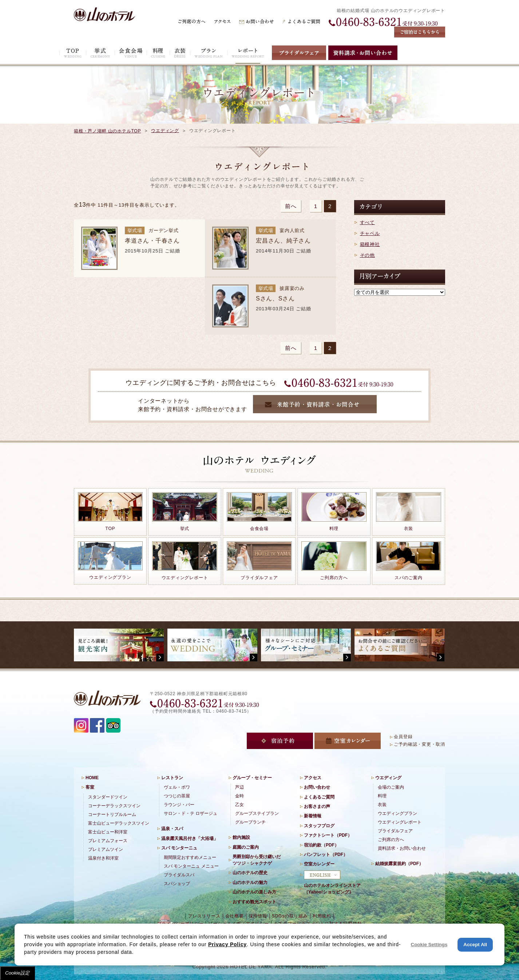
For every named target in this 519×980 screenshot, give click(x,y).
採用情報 (258, 916)
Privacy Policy (227, 944)
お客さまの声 (317, 806)
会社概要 (235, 916)
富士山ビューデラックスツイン (119, 823)
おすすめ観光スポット (254, 902)
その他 (367, 255)
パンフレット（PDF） (326, 854)
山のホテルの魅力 (250, 883)
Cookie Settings (429, 945)
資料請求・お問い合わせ (402, 848)
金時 (239, 796)
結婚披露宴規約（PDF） (399, 864)
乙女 (239, 805)
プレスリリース (204, 916)
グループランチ (250, 822)
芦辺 (239, 787)
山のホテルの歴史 (250, 873)
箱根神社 (370, 244)
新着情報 (313, 816)
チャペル (370, 233)
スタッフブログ (319, 826)
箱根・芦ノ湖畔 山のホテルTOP (107, 131)
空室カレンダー (319, 864)
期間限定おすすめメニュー (190, 857)
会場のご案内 (391, 787)
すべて (367, 222)
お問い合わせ (317, 787)
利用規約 (322, 916)
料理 (382, 796)
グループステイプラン (257, 813)
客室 (90, 787)
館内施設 (241, 837)
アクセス (313, 778)
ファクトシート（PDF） (328, 835)
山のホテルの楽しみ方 (254, 892)
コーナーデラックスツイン (114, 806)
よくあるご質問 (319, 797)
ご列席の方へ (391, 840)
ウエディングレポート (400, 822)
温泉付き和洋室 (103, 858)
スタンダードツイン (108, 797)
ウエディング (165, 131)
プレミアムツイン (106, 849)
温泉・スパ (172, 829)
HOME (92, 778)
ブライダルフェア (395, 831)
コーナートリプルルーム (112, 814)
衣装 (382, 805)
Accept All (475, 945)
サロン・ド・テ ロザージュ (191, 813)
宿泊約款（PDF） (321, 845)
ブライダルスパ (179, 875)
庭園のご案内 (246, 847)
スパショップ (177, 884)
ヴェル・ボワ (177, 787)
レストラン (172, 778)
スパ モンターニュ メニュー (191, 866)
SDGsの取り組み (290, 916)
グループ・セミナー (252, 778)
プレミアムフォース (108, 841)
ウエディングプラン (397, 813)
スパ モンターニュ (179, 848)
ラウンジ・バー (179, 805)
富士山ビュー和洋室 (108, 832)
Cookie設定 (17, 973)
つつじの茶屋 (177, 796)
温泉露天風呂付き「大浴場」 (190, 838)
